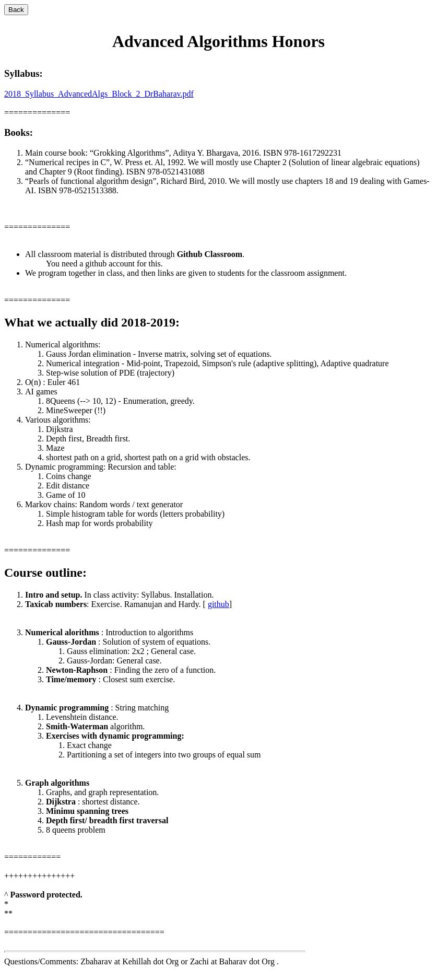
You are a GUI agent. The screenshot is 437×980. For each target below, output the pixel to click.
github (218, 604)
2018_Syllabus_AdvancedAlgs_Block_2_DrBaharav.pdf (99, 94)
